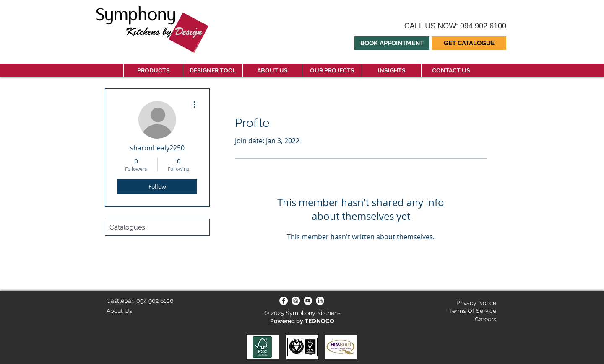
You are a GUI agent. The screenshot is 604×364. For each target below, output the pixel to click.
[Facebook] (284, 301)
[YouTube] (308, 301)
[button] (469, 43)
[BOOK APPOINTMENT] (392, 43)
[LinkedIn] (320, 301)
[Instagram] (296, 301)
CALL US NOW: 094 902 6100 (455, 26)
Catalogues (127, 227)
